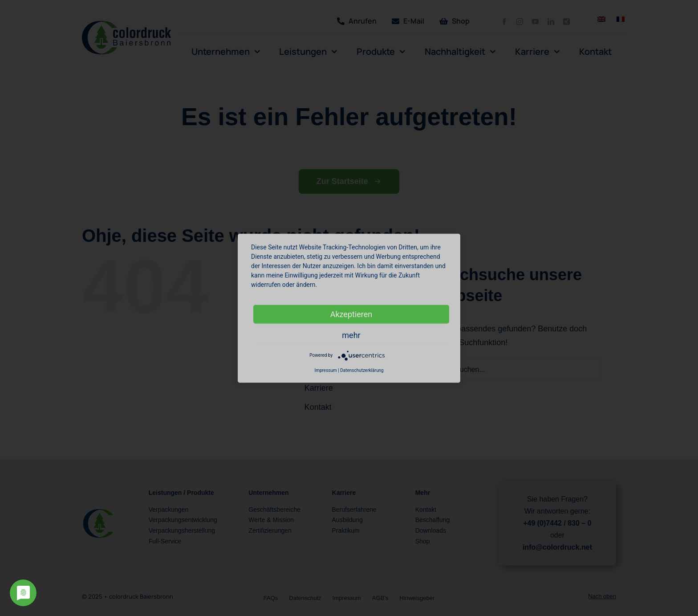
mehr (351, 335)
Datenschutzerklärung (362, 370)
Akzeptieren (351, 314)
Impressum (325, 370)
